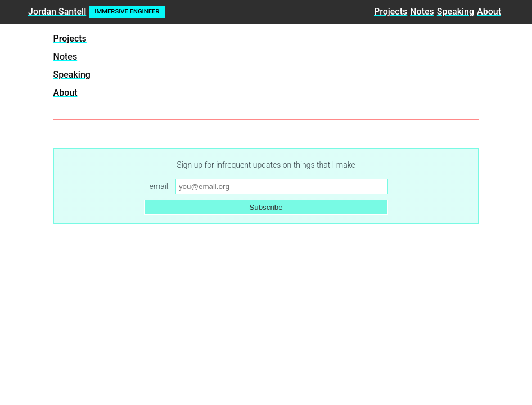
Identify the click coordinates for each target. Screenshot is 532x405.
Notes (422, 12)
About (489, 12)
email (159, 186)
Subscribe (266, 207)
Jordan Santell (57, 12)
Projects (391, 12)
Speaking (456, 12)
